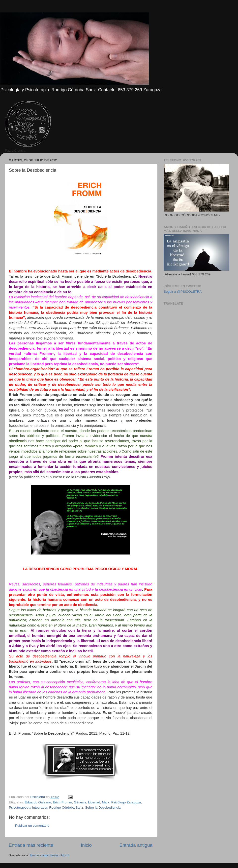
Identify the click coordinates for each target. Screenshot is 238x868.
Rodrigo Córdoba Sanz (66, 808)
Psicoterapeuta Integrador (28, 808)
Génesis (80, 802)
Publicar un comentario (32, 826)
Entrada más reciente (31, 845)
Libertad (94, 802)
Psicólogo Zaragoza (126, 802)
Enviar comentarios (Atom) (50, 855)
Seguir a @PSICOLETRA (183, 292)
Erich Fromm (62, 802)
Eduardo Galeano (38, 802)
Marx (106, 802)
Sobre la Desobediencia (103, 808)
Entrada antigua (136, 845)
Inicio (86, 845)
